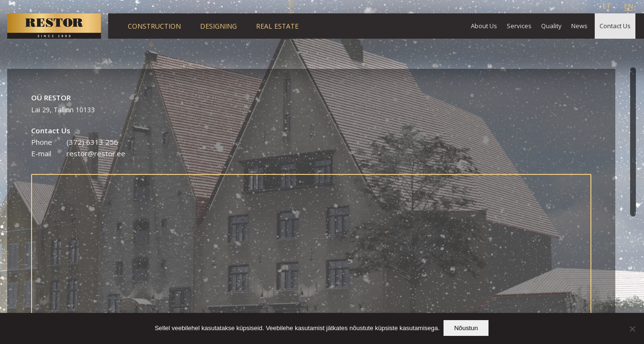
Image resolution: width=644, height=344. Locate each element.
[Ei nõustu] (632, 329)
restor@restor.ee (96, 153)
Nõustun (467, 329)
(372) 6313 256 (92, 142)
